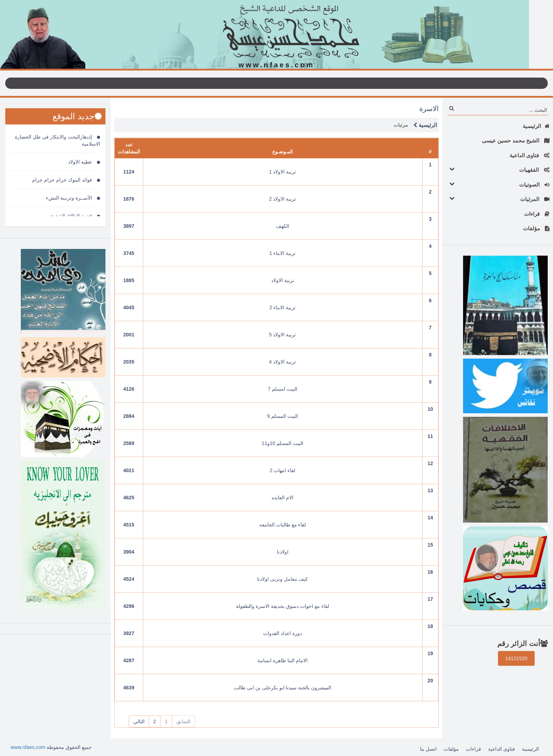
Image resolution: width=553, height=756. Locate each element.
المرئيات (498, 199)
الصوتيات (498, 184)
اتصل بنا (428, 749)
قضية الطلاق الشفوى (75, 216)
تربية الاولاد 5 (283, 335)
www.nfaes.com (28, 747)
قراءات (537, 214)
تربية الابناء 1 (283, 253)
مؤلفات (536, 228)
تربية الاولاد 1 (283, 172)
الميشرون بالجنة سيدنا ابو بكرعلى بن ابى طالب (282, 688)
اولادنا (283, 552)
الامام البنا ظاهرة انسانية (282, 660)
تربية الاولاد (283, 280)
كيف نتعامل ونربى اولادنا (282, 579)
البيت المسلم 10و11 (282, 443)
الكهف (283, 226)
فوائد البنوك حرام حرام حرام (66, 180)
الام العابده (282, 498)
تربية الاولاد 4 (283, 362)
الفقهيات (498, 169)
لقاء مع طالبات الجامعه (283, 525)
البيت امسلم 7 (282, 389)
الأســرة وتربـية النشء (73, 198)
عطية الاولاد (84, 162)
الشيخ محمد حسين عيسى (516, 141)
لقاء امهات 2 (283, 470)
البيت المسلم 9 (282, 416)
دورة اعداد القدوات (282, 633)
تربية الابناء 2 (283, 307)
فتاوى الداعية (530, 155)
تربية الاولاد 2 (283, 199)
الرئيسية (536, 126)
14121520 (516, 658)
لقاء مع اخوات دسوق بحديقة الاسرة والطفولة (282, 606)
